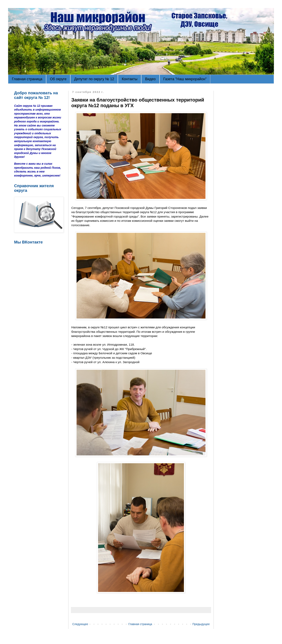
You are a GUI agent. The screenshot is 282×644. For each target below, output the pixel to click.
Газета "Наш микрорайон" (185, 79)
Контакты (130, 79)
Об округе (58, 79)
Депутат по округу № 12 (94, 79)
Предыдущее (201, 624)
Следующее (80, 624)
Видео (150, 79)
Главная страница (27, 79)
